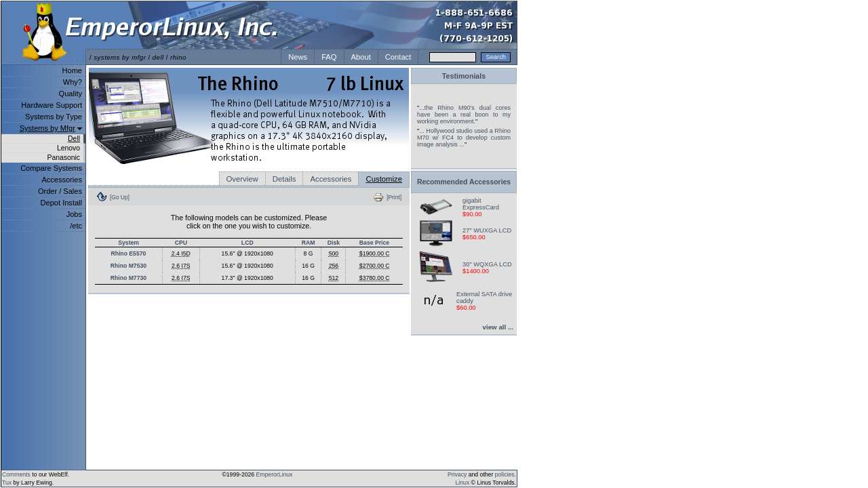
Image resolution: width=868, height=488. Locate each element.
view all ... (498, 327)
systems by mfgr (120, 57)
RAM (309, 243)
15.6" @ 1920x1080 (248, 253)
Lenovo (68, 148)
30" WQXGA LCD (487, 264)
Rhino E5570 (128, 253)
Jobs (74, 214)
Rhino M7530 (129, 266)
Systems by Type (54, 117)
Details (284, 179)
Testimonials (464, 76)
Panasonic (63, 158)
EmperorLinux (275, 474)
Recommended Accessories (464, 182)
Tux (7, 483)
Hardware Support (52, 105)
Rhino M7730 (129, 278)
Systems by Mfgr (47, 128)
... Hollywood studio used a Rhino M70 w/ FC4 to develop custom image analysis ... (464, 138)
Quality (71, 94)
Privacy (457, 474)
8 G (309, 253)
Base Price (374, 243)
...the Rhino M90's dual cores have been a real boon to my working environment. (464, 115)
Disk (334, 243)
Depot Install (61, 203)
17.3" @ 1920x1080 (248, 278)
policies (505, 474)
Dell (74, 139)
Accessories (62, 180)
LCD (248, 243)
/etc (76, 226)
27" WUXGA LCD (487, 230)
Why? (73, 82)
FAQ (329, 57)
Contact (398, 57)
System (129, 243)
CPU (181, 243)
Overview (242, 179)
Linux (463, 483)
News (298, 57)
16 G (308, 266)
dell (158, 57)
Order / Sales (60, 191)
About (361, 57)
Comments (16, 474)
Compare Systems (51, 168)
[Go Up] (120, 197)
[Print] (394, 197)
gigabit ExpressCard (481, 204)
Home (72, 70)
